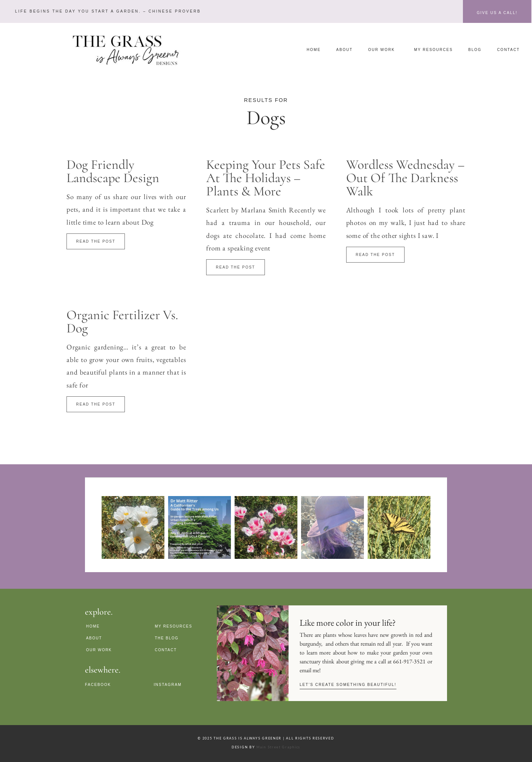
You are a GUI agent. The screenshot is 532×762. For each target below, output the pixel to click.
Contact (508, 50)
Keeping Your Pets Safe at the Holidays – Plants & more (266, 178)
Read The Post (96, 241)
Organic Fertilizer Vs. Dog (122, 322)
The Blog (167, 638)
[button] (106, 11)
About (344, 50)
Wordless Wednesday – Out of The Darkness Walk (405, 178)
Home (314, 50)
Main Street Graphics (278, 747)
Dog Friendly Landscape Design (113, 171)
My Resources (434, 50)
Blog (475, 50)
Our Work (383, 50)
